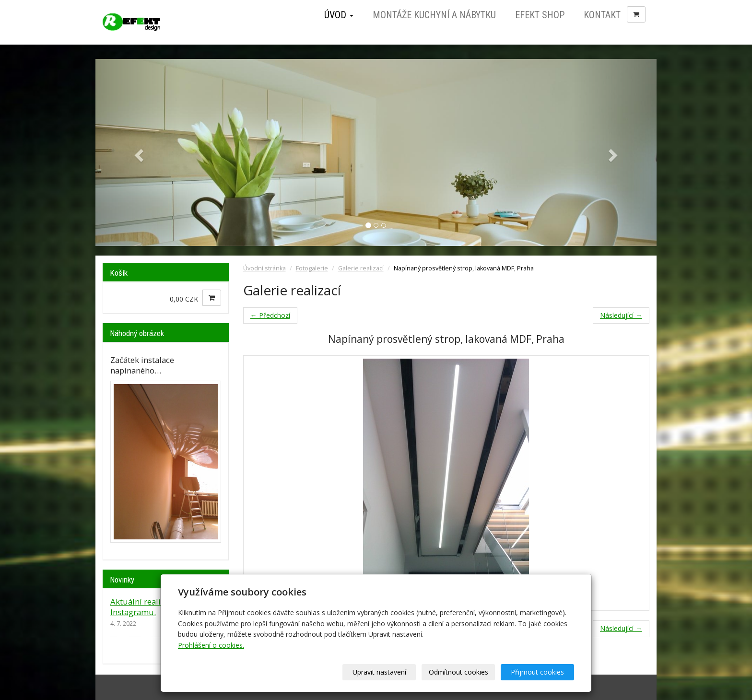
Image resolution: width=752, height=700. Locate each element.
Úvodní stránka (264, 268)
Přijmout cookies (537, 672)
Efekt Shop (540, 15)
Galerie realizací (361, 268)
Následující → (621, 315)
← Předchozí (270, 315)
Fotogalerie (312, 268)
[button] (138, 152)
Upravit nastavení (379, 672)
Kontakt (602, 15)
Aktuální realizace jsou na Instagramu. (158, 607)
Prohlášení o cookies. (211, 645)
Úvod (339, 15)
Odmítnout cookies (458, 672)
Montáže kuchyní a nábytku (434, 15)
